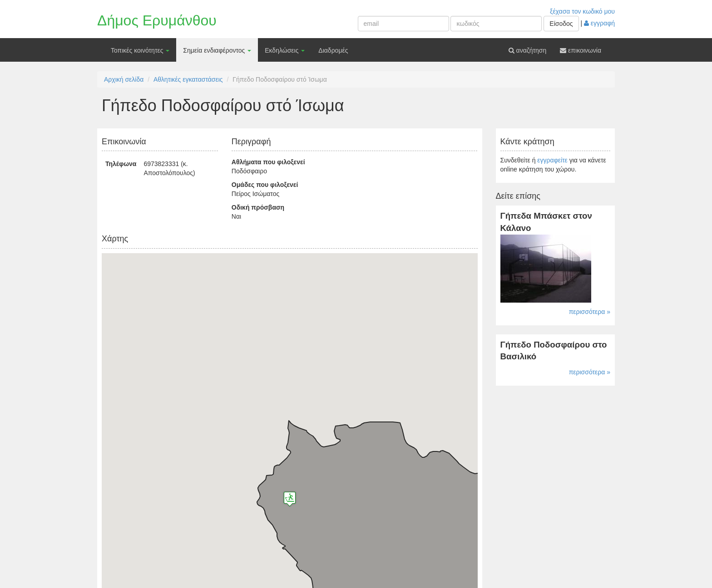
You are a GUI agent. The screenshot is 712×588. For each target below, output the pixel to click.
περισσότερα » (590, 312)
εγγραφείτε (552, 160)
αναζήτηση (528, 50)
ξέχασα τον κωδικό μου (582, 11)
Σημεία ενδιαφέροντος (217, 50)
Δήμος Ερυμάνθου (157, 20)
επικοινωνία (581, 50)
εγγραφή (599, 23)
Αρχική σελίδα (124, 79)
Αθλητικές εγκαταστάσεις (188, 79)
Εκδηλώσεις (285, 50)
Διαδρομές (333, 50)
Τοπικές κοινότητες (140, 50)
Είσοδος (561, 24)
